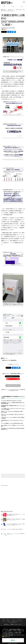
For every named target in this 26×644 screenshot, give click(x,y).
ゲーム (4, 584)
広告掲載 (18, 592)
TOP (4, 7)
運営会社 (5, 592)
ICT (21, 584)
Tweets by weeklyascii (5, 485)
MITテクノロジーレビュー (16, 588)
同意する (13, 640)
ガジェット (10, 10)
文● (2, 29)
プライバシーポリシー (16, 591)
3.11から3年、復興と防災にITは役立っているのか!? (11, 400)
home (3, 10)
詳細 (3, 637)
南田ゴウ (5, 29)
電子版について (17, 594)
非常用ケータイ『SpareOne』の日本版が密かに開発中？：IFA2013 (12, 412)
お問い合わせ (12, 592)
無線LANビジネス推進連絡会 (9, 360)
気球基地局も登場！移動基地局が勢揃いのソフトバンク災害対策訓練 (13, 406)
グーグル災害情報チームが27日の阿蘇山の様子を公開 (12, 423)
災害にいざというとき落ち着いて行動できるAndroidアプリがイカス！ (13, 415)
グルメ (9, 584)
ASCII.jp (6, 588)
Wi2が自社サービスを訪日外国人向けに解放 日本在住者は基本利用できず (13, 429)
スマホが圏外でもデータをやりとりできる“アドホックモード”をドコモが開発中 (13, 409)
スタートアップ (15, 584)
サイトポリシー (7, 591)
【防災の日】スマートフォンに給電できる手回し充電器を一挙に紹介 (13, 418)
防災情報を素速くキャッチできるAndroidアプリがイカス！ (12, 421)
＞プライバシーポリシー (13, 643)
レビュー (13, 7)
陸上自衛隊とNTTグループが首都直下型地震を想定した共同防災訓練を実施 (13, 403)
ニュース (22, 7)
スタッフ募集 (9, 594)
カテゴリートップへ (13, 386)
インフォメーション (13, 586)
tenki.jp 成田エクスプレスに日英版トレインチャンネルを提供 (13, 426)
